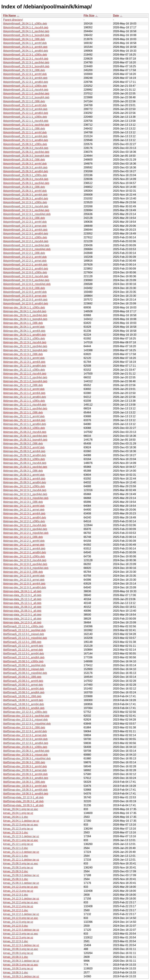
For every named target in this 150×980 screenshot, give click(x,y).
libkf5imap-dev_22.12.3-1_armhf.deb (25, 731)
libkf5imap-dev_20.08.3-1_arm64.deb (25, 774)
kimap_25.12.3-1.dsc (16, 832)
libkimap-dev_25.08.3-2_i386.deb (23, 444)
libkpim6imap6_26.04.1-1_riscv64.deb (26, 27)
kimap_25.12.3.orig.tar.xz (18, 829)
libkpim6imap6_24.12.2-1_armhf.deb (25, 257)
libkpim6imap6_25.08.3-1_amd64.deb (26, 198)
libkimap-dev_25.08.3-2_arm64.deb (24, 451)
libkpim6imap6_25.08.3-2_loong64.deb (26, 156)
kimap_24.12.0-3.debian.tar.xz (21, 930)
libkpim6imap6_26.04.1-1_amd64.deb (26, 51)
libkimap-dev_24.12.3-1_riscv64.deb (25, 490)
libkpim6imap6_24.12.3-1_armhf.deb (25, 222)
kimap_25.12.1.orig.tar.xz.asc (21, 840)
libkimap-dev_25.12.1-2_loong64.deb (25, 381)
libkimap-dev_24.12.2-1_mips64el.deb (26, 533)
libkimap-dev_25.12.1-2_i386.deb (23, 385)
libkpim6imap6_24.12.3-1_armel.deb (25, 226)
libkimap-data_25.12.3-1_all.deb (22, 595)
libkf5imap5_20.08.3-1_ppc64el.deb (24, 665)
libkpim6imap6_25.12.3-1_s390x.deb (25, 55)
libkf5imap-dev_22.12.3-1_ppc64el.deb (26, 716)
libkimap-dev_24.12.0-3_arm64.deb (24, 584)
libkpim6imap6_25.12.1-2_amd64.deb (26, 113)
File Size (89, 16)
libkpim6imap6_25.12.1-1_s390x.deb (25, 117)
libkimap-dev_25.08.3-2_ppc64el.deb (25, 436)
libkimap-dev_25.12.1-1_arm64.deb (24, 420)
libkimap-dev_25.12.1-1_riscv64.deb (25, 405)
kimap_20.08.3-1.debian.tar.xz (21, 961)
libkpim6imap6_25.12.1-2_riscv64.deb (26, 90)
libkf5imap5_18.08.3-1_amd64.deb (24, 708)
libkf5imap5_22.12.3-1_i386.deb (22, 642)
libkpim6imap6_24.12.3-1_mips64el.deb (27, 214)
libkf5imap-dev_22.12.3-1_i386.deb (24, 727)
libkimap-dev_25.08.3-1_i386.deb (23, 471)
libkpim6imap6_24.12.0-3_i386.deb (24, 288)
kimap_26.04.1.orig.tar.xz (18, 813)
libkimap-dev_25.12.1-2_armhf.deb (24, 389)
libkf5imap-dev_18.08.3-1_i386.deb (24, 782)
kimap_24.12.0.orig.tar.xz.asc (21, 918)
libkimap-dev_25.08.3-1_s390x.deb (24, 459)
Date (116, 16)
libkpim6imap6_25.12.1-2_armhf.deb (25, 105)
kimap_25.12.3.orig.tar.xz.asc (21, 825)
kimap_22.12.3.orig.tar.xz (18, 937)
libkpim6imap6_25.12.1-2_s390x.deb (25, 86)
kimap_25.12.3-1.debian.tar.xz (21, 836)
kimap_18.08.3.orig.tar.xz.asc (21, 965)
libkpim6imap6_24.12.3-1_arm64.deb (25, 230)
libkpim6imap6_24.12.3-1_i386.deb (24, 218)
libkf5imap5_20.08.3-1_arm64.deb (24, 689)
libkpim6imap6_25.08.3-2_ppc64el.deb (26, 152)
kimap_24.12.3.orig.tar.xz (18, 891)
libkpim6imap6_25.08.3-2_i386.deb (24, 160)
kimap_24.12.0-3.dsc (16, 926)
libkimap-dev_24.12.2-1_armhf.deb (24, 541)
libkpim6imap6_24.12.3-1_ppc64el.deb (26, 210)
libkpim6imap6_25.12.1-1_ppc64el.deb (26, 125)
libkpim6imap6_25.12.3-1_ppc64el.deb (26, 62)
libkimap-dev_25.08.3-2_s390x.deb (24, 428)
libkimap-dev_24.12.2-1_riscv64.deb (25, 525)
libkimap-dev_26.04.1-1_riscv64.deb (25, 311)
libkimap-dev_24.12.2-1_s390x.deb (24, 521)
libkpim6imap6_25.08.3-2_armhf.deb (25, 164)
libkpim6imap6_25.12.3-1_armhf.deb (25, 74)
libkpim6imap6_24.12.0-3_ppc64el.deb (26, 280)
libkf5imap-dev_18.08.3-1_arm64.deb (25, 790)
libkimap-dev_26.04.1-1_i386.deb (23, 323)
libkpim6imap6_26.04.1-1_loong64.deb (26, 35)
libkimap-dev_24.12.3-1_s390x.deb (24, 486)
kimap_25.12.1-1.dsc (16, 856)
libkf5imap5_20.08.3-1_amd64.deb (24, 692)
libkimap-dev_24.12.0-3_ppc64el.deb (25, 564)
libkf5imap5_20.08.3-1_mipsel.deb (24, 669)
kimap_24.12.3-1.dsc (16, 895)
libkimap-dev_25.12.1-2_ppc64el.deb (25, 377)
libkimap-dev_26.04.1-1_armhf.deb (24, 327)
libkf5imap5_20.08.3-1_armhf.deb (23, 681)
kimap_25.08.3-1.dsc (16, 879)
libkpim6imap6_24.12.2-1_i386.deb (24, 253)
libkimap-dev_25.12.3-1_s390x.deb (24, 339)
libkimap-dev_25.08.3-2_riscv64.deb (25, 432)
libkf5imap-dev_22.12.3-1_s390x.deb (25, 712)
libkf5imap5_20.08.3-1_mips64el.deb (25, 673)
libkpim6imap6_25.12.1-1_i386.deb (24, 129)
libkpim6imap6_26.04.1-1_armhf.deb (25, 43)
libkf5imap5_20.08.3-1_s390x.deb (23, 661)
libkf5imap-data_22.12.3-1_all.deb (23, 797)
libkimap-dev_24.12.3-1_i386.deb (23, 502)
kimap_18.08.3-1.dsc (16, 973)
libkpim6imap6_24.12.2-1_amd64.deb (26, 269)
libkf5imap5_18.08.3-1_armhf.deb (23, 700)
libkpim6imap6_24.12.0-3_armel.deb (25, 296)
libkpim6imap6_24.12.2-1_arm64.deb (25, 265)
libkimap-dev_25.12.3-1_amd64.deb (25, 366)
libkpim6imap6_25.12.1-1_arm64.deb (25, 136)
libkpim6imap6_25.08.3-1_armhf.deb (25, 191)
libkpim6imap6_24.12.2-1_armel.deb (25, 261)
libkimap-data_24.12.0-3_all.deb (22, 623)
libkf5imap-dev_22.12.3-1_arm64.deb (25, 739)
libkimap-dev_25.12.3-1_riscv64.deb (25, 342)
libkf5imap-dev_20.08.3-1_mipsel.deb (25, 755)
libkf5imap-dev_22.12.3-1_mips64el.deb (27, 724)
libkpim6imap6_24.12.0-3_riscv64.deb (26, 276)
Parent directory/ (13, 20)
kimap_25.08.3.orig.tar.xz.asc (21, 864)
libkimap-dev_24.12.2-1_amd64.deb (25, 552)
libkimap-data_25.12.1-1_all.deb (22, 603)
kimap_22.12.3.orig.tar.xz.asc (21, 934)
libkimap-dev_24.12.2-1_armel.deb (24, 545)
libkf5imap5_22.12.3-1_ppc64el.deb (24, 630)
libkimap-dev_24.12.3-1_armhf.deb (24, 506)
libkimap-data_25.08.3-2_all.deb (22, 607)
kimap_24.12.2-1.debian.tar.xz (21, 914)
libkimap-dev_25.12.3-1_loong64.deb (25, 350)
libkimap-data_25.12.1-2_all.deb (22, 599)
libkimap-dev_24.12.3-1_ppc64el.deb (25, 494)
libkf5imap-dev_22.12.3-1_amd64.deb (26, 743)
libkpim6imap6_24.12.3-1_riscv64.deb (26, 206)
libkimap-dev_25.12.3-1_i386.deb (23, 354)
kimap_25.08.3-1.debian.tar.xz (21, 883)
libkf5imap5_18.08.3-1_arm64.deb (24, 704)
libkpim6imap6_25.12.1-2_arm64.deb (25, 109)
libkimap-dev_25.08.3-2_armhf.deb (24, 447)
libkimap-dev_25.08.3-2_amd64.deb (25, 455)
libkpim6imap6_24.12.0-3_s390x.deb (25, 272)
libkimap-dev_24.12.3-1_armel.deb (24, 510)
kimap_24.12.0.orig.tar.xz (18, 922)
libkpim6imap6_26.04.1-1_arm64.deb (25, 47)
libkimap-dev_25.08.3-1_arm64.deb (24, 479)
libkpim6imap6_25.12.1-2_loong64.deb (26, 97)
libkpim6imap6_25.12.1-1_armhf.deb (25, 132)
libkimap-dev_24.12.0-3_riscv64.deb (25, 560)
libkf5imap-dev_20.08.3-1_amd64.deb (26, 778)
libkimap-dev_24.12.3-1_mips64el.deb (26, 498)
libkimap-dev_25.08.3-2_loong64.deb (25, 440)
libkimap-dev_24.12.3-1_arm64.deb (24, 513)
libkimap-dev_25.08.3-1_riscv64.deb (25, 463)
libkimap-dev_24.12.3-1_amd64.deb (25, 518)
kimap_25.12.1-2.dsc (16, 848)
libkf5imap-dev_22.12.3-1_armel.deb (25, 735)
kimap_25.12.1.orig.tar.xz (18, 844)
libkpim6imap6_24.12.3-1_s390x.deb (25, 202)
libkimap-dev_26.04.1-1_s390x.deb (24, 308)
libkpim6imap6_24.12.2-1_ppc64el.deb (26, 245)
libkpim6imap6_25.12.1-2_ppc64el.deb (26, 94)
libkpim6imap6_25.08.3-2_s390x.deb (25, 144)
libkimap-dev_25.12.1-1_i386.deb (23, 413)
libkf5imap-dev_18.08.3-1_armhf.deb (25, 786)
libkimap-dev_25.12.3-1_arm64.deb (24, 362)
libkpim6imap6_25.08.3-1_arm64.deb (25, 195)
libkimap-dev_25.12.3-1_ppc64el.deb (25, 346)
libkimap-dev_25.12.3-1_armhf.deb (24, 358)
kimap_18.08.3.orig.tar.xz (18, 969)
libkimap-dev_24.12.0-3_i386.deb (23, 572)
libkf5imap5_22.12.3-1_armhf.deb (23, 646)
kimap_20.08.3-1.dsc (16, 957)
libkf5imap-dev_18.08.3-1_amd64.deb (26, 794)
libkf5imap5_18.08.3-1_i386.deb (22, 696)
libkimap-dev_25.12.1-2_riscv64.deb (25, 374)
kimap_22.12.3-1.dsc (16, 941)
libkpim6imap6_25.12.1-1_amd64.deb (26, 140)
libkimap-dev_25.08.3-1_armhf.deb (24, 475)
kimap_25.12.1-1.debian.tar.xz (21, 860)
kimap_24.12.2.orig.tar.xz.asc (21, 902)
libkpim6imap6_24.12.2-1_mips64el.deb (27, 249)
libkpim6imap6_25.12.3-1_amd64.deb (26, 82)
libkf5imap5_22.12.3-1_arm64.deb (24, 654)
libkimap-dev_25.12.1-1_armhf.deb (24, 416)
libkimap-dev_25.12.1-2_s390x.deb (24, 370)
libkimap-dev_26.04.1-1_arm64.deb (24, 331)
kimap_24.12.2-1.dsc (16, 910)
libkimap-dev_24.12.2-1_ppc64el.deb (25, 529)
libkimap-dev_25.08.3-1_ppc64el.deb (25, 467)
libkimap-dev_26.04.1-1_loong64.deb (25, 319)
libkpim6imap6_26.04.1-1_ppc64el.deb (26, 31)
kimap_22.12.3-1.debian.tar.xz (21, 945)
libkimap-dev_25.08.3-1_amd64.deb (25, 482)
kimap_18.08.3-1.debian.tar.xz (21, 976)
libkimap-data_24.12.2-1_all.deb (22, 619)
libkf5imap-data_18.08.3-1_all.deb (23, 805)
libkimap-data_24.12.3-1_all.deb (22, 615)
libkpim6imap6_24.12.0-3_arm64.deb (25, 300)
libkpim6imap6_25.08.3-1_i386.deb (24, 187)
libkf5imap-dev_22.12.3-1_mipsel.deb (25, 720)
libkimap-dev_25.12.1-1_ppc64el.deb (25, 408)
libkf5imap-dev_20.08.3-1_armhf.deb (25, 766)
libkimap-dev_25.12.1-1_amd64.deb (25, 424)
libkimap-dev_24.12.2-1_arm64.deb (24, 549)
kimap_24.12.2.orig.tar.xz (18, 906)
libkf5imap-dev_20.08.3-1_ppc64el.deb (26, 751)
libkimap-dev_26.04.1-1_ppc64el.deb (25, 315)
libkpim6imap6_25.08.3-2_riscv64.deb (26, 148)
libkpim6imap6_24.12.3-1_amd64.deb (26, 234)
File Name (10, 16)
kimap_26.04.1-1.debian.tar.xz (21, 821)
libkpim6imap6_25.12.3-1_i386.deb (24, 70)
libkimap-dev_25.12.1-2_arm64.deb (24, 393)
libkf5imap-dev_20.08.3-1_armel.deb (25, 770)
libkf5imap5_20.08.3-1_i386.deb (22, 677)
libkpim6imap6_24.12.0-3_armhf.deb (25, 292)
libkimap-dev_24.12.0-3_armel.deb (24, 580)
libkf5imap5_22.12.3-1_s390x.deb (23, 626)
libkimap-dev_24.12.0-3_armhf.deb (24, 576)
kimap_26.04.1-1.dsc (16, 817)
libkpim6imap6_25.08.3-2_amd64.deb (26, 171)
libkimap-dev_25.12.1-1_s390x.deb (24, 401)
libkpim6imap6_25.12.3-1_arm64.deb (25, 78)
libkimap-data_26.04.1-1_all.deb (22, 591)
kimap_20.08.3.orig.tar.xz (18, 953)
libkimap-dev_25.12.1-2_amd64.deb (25, 397)
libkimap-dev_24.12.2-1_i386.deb (23, 537)
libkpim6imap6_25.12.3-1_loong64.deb (26, 66)
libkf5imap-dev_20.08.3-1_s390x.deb (25, 747)
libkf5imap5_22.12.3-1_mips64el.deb (25, 638)
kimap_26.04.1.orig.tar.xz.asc (21, 809)
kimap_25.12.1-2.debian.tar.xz (21, 852)
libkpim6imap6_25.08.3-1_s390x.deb (25, 175)
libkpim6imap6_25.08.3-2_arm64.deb (25, 167)
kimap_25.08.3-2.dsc (16, 871)
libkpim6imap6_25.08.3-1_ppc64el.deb (26, 183)
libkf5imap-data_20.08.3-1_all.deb (23, 801)
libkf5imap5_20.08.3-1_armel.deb (23, 685)
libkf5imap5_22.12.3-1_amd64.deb (24, 657)
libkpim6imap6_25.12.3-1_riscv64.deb (26, 59)
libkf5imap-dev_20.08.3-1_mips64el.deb (27, 759)
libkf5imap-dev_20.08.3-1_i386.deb (24, 762)
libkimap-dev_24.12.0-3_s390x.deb (24, 556)
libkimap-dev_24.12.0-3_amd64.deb (25, 587)
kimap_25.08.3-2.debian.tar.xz (21, 875)
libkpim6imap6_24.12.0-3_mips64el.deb (27, 284)
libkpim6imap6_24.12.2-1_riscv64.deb (26, 241)
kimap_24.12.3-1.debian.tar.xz (21, 899)
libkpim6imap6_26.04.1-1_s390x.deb (25, 24)
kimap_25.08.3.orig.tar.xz (18, 868)
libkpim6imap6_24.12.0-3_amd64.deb (26, 303)
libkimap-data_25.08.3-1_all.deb (22, 611)
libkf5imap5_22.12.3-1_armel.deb (23, 650)
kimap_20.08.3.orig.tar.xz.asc (21, 949)
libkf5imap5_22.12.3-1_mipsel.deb (24, 634)
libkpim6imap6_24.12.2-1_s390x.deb (25, 237)
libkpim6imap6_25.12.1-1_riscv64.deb (26, 121)
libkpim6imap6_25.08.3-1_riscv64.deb (26, 179)
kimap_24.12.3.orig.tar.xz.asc (21, 887)
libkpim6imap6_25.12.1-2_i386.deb (24, 101)
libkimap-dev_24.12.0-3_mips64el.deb (26, 568)
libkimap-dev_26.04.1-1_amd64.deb (25, 335)
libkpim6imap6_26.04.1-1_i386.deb (24, 39)
